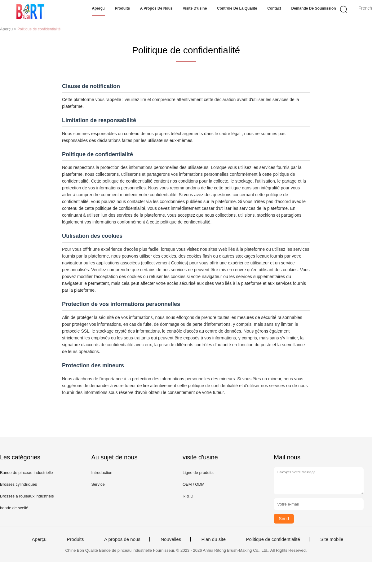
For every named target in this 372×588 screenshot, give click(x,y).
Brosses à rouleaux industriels (27, 496)
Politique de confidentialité (273, 539)
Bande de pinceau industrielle (27, 473)
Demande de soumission (314, 8)
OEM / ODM (194, 484)
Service (98, 484)
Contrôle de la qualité (237, 8)
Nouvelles (171, 539)
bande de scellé (14, 508)
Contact (274, 8)
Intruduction (102, 473)
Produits (122, 8)
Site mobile (332, 539)
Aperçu (98, 8)
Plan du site (214, 539)
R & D (188, 496)
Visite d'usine (195, 8)
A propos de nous (156, 8)
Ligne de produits (198, 473)
